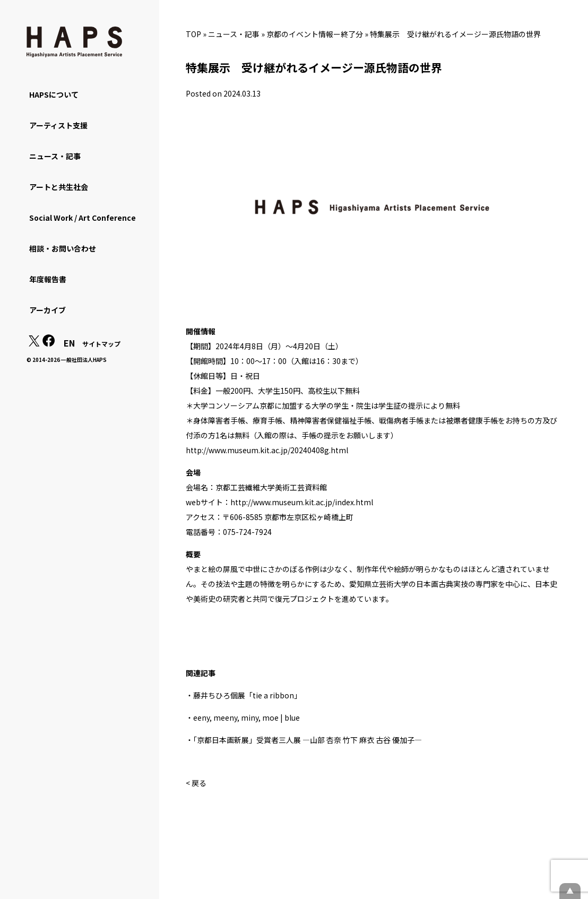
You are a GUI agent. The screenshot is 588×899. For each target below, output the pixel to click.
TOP (193, 34)
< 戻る (196, 783)
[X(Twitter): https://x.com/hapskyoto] (34, 343)
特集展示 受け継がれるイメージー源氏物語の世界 (455, 34)
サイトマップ (101, 344)
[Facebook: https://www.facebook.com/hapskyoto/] (49, 343)
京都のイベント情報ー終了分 (315, 34)
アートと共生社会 (59, 187)
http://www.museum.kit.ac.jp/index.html (302, 502)
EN (69, 343)
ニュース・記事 (234, 34)
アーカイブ (47, 310)
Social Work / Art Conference (83, 218)
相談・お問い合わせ (63, 248)
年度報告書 (48, 279)
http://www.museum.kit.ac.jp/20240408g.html (267, 450)
